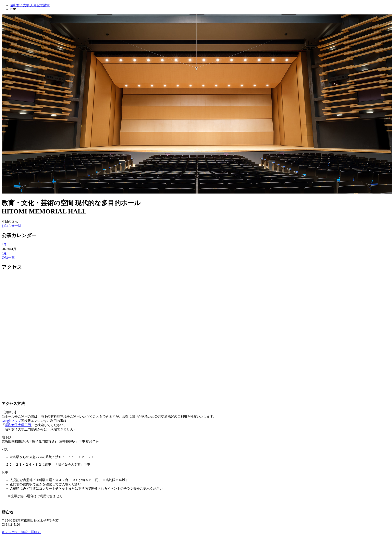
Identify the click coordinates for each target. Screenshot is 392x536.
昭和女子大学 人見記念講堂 (30, 5)
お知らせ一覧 (11, 226)
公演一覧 (8, 258)
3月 (4, 245)
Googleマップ (11, 421)
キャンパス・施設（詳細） (21, 532)
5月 (4, 253)
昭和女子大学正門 (18, 425)
